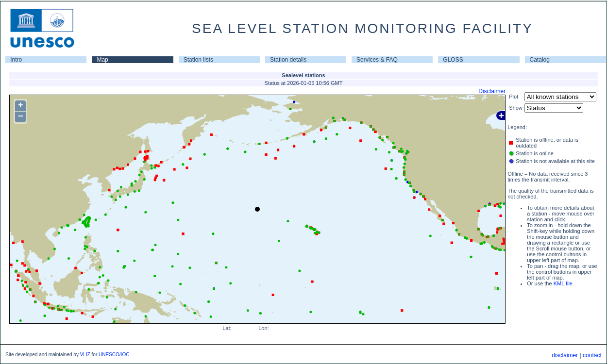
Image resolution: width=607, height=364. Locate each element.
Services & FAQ (377, 60)
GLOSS (453, 60)
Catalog (540, 60)
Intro (16, 60)
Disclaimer (492, 91)
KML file (563, 283)
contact (592, 355)
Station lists (198, 60)
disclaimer (565, 355)
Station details (288, 60)
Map (102, 60)
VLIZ (85, 355)
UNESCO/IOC (114, 355)
